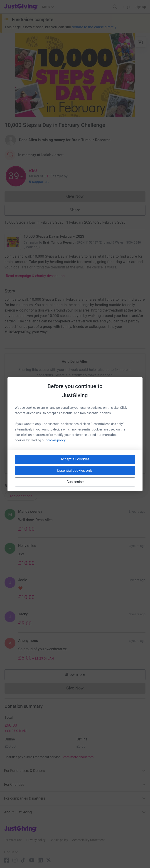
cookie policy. (57, 440)
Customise (75, 482)
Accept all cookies (75, 459)
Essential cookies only (75, 470)
